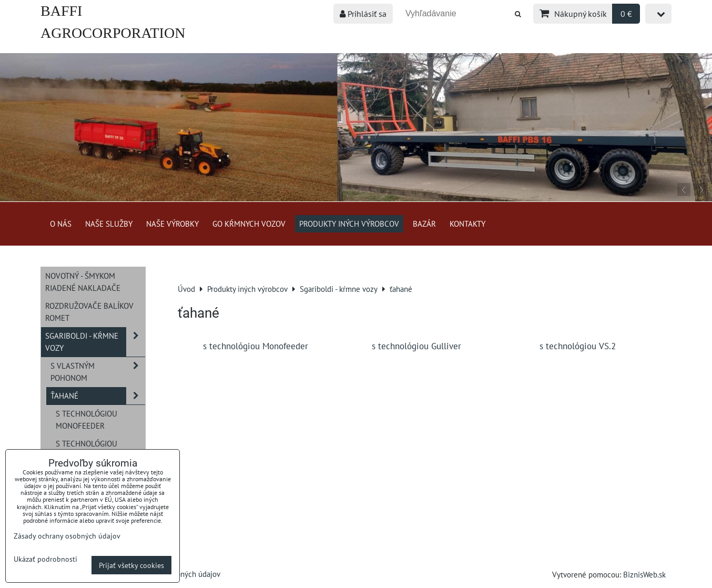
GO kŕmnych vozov (249, 224)
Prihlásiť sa (363, 14)
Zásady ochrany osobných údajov (67, 536)
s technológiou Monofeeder (87, 419)
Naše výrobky (172, 224)
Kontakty (467, 224)
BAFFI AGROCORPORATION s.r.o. (113, 33)
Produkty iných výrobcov (349, 224)
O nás (61, 224)
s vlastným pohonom (98, 372)
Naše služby (109, 224)
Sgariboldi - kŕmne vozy (95, 342)
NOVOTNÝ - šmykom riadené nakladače (83, 282)
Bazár (424, 224)
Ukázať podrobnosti (45, 559)
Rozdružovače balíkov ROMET (89, 312)
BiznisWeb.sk (644, 574)
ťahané (98, 396)
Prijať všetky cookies (131, 565)
